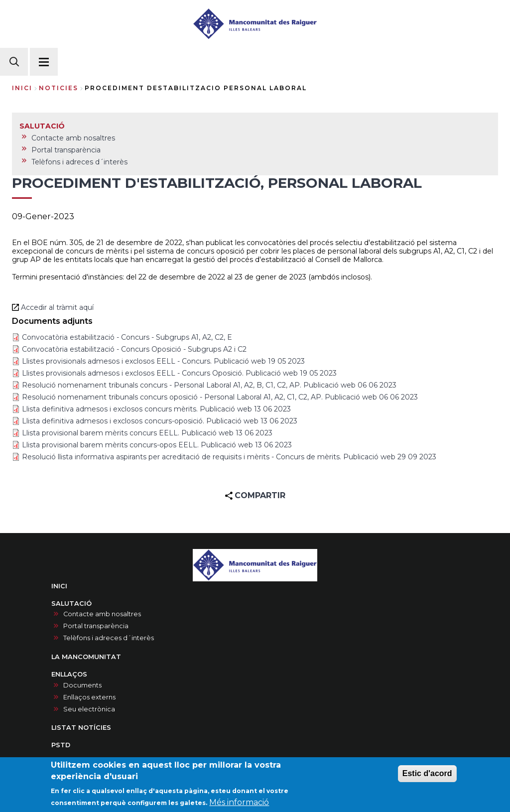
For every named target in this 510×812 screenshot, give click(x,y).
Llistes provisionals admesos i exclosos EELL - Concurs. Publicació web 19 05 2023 (163, 361)
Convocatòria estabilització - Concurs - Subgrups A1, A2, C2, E (127, 337)
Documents (82, 685)
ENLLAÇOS (69, 674)
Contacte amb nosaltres (102, 614)
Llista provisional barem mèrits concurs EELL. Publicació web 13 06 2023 (147, 433)
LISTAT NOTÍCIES (81, 728)
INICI (59, 586)
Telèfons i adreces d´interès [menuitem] (79, 162)
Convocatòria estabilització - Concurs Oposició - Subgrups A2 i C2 (134, 349)
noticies (59, 88)
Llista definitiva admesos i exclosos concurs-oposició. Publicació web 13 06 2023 (160, 421)
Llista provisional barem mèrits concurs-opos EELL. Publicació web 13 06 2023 (157, 445)
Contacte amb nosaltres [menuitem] (73, 138)
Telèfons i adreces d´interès (109, 638)
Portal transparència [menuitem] (66, 150)
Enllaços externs (89, 697)
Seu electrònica (89, 709)
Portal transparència (96, 626)
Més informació (239, 803)
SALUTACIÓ (71, 604)
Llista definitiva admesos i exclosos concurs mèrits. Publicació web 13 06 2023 (156, 409)
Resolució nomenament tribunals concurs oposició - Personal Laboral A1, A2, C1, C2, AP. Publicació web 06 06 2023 (220, 397)
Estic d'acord (427, 774)
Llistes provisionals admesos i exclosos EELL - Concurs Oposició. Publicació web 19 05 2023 (179, 373)
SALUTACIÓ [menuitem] (42, 126)
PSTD (61, 745)
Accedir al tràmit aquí (58, 307)
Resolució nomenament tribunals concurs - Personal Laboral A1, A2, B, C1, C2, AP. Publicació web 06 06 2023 (209, 385)
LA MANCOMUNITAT (86, 657)
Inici (22, 88)
